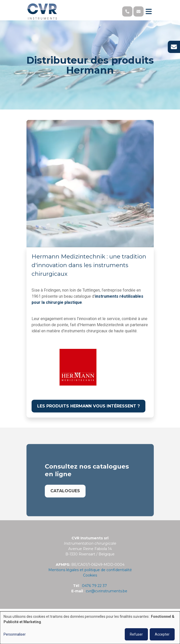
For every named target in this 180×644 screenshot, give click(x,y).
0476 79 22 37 (94, 586)
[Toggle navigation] (149, 11)
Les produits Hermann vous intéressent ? (88, 406)
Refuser (136, 634)
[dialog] (90, 628)
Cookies (90, 575)
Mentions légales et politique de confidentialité (90, 570)
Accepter (162, 634)
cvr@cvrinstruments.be (107, 591)
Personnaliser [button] (15, 634)
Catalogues (65, 496)
